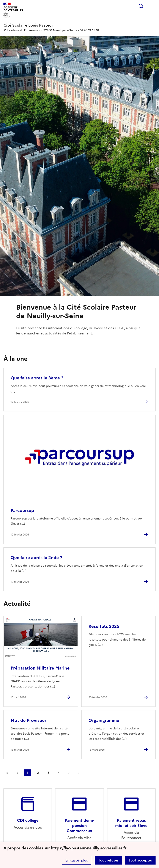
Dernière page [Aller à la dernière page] (79, 773)
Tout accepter (140, 860)
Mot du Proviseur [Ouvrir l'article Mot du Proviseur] (28, 720)
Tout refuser (108, 860)
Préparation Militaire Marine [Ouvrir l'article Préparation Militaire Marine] (40, 668)
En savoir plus (77, 860)
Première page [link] (7, 773)
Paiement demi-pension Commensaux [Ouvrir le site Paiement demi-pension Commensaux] (79, 826)
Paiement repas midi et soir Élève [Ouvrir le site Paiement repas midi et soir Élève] (131, 823)
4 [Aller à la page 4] (59, 773)
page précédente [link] (17, 773)
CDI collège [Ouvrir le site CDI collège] (28, 820)
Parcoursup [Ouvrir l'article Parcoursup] (22, 510)
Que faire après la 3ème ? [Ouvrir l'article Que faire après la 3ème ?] (37, 378)
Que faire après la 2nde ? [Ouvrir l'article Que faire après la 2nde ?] (36, 558)
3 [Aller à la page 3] (48, 773)
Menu (153, 6)
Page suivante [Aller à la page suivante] (69, 773)
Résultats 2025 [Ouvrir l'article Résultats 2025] (104, 626)
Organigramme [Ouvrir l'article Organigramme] (104, 720)
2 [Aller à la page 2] (38, 773)
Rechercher (141, 6)
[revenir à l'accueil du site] (79, 25)
